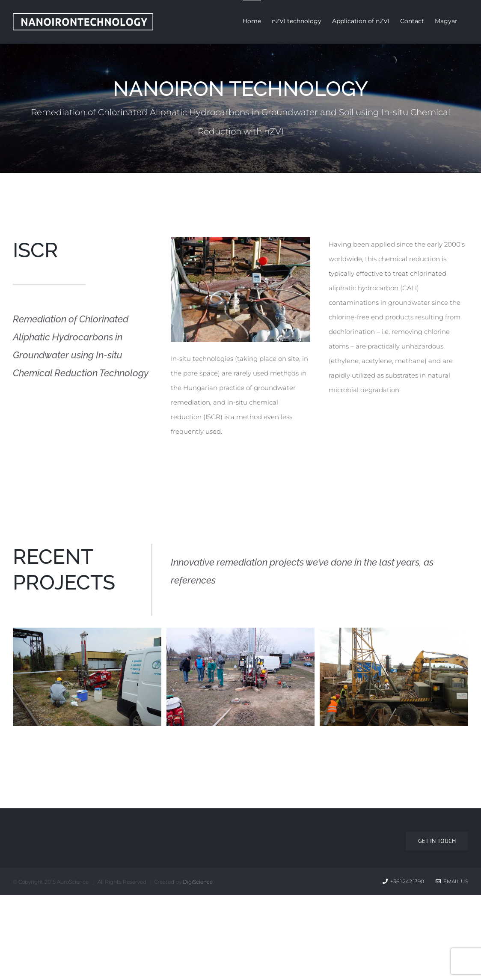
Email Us (452, 881)
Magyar (446, 21)
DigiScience (198, 882)
